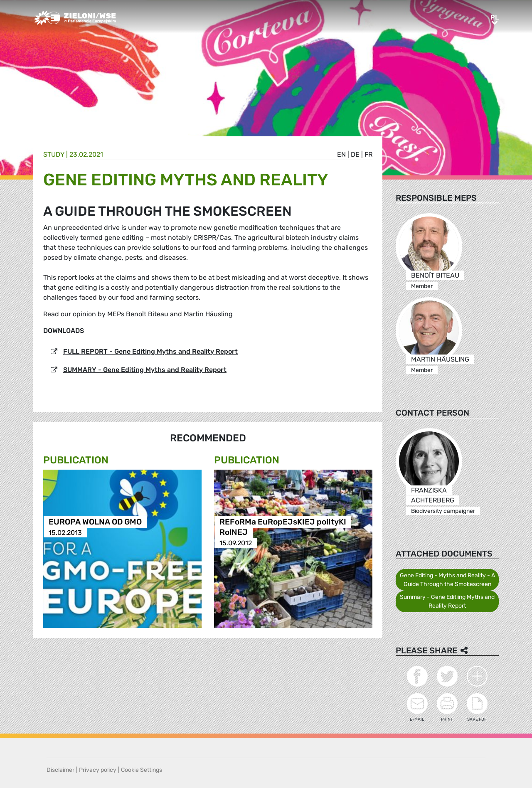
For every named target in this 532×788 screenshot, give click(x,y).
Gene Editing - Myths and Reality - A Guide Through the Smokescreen (447, 580)
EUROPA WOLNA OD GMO (95, 522)
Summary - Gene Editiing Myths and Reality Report (447, 601)
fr (368, 154)
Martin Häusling (208, 314)
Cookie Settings (142, 770)
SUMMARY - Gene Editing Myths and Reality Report (145, 370)
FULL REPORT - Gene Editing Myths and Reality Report (150, 351)
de (355, 154)
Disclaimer (60, 770)
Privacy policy (98, 770)
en (341, 154)
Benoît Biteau (147, 314)
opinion (85, 314)
